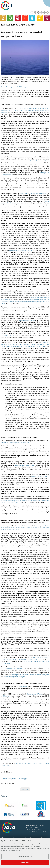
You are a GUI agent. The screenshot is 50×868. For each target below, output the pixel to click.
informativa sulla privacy (16, 850)
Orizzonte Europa (7, 335)
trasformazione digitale (27, 320)
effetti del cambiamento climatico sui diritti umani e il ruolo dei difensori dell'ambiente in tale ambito (25, 528)
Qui (2, 848)
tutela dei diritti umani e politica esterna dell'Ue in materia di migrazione (25, 658)
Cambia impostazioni (25, 856)
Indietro (25, 789)
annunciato (23, 687)
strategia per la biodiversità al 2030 (21, 250)
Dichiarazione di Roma (34, 694)
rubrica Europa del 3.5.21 (40, 476)
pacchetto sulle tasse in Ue (24, 465)
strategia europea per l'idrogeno (15, 677)
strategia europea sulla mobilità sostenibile (30, 161)
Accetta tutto (25, 863)
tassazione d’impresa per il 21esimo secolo (15, 443)
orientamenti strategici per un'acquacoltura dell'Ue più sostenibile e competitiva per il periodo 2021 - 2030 (25, 302)
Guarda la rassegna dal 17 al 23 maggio (14, 87)
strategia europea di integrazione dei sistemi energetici (31, 675)
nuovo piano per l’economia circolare (33, 193)
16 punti (6, 696)
